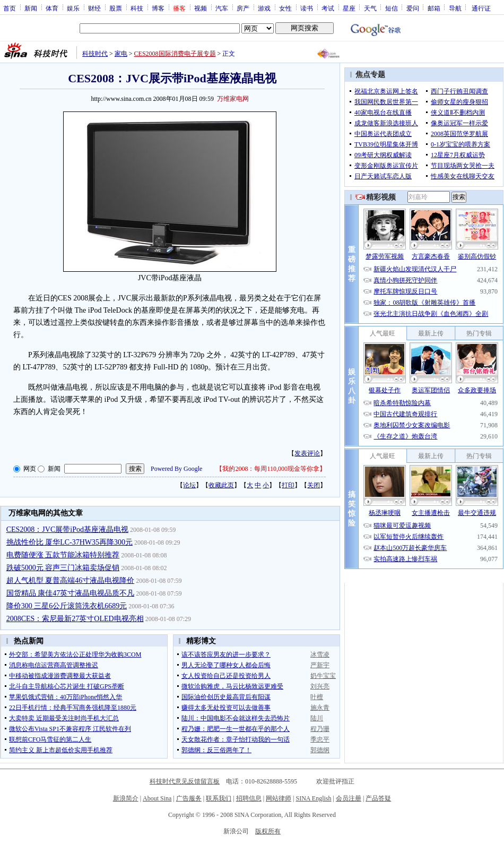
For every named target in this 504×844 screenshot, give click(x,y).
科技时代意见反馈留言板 (185, 781)
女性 (285, 8)
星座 (349, 8)
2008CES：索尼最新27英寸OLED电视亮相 (75, 619)
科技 (137, 8)
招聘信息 (249, 798)
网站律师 (279, 798)
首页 (10, 8)
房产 (243, 8)
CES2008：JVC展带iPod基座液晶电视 (67, 529)
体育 (52, 8)
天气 (370, 8)
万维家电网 (233, 99)
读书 (307, 8)
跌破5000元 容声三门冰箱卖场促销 (63, 568)
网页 (30, 469)
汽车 (222, 8)
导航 (455, 8)
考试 (328, 8)
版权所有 (268, 831)
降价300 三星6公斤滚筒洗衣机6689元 (67, 606)
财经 (94, 8)
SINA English (313, 798)
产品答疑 (378, 798)
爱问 (413, 8)
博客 (158, 8)
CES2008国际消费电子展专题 (175, 54)
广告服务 (189, 798)
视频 (201, 8)
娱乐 (73, 8)
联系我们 (219, 798)
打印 (288, 485)
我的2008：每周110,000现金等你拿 (271, 469)
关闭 (314, 485)
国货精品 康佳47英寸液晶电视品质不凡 (71, 593)
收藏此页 (221, 485)
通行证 (481, 8)
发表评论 (307, 453)
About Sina (157, 798)
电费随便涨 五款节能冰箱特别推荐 (63, 555)
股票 (116, 8)
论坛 (189, 485)
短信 (392, 8)
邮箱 (434, 8)
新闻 (31, 8)
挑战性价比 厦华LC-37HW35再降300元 (69, 542)
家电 (121, 54)
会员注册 (349, 798)
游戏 (264, 8)
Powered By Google (176, 469)
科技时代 (95, 54)
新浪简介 (126, 798)
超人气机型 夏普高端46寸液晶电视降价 (71, 580)
